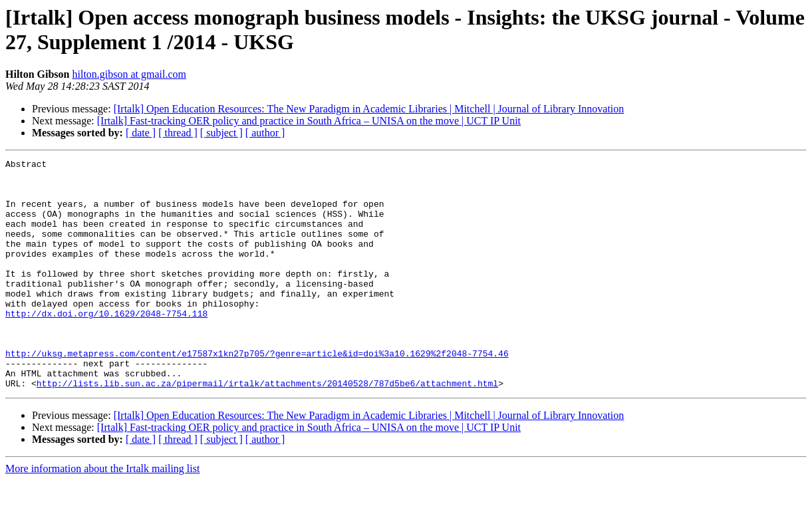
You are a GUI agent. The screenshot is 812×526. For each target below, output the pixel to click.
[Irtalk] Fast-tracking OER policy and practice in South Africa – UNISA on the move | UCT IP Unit (309, 121)
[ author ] (265, 133)
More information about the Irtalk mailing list (102, 514)
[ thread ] (178, 133)
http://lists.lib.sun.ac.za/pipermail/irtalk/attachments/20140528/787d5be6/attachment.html (267, 429)
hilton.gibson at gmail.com (129, 74)
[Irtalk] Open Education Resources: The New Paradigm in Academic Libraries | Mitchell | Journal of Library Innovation (369, 109)
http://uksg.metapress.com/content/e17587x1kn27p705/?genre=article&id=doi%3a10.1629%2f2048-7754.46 (257, 393)
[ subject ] (221, 133)
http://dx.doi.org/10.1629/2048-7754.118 (106, 345)
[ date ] (141, 133)
